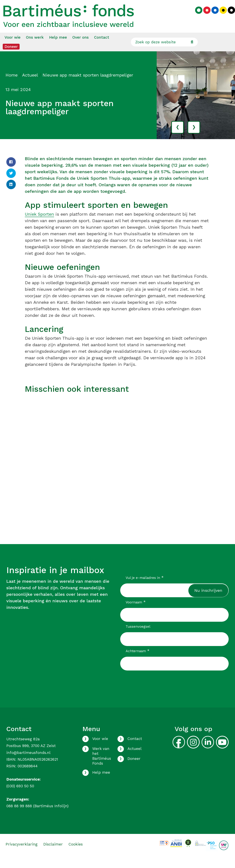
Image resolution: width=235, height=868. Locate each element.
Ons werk (35, 47)
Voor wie (13, 47)
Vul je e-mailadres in (145, 588)
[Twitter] (11, 183)
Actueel (30, 85)
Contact (102, 47)
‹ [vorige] (178, 137)
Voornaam (136, 612)
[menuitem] (13, 47)
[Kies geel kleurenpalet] (220, 16)
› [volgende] (194, 137)
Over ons (81, 47)
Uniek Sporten (39, 224)
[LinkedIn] (11, 194)
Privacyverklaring (22, 854)
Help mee (58, 47)
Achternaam (138, 661)
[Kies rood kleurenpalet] (204, 16)
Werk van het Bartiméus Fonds (102, 766)
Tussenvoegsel (138, 636)
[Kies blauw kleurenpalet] (212, 16)
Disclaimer (53, 854)
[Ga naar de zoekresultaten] (192, 52)
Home (12, 85)
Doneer (11, 56)
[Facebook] (11, 172)
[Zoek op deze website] (164, 52)
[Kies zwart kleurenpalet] (229, 16)
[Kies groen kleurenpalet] (196, 16)
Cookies (76, 854)
